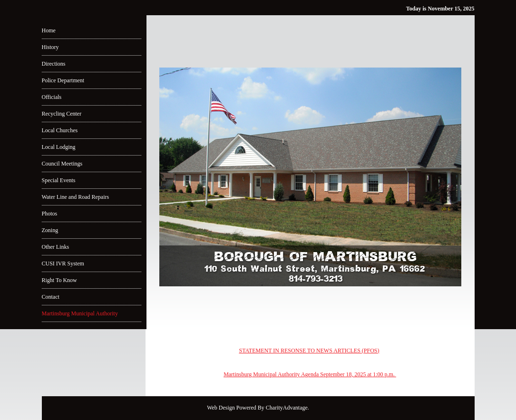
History (50, 47)
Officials (52, 97)
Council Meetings (62, 164)
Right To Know (59, 280)
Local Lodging (59, 147)
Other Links (56, 247)
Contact (51, 297)
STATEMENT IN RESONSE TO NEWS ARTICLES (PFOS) (309, 351)
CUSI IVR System (63, 264)
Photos (50, 214)
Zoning (50, 230)
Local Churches (60, 130)
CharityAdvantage (287, 408)
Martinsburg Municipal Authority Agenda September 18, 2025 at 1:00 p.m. (310, 374)
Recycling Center (62, 114)
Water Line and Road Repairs (76, 197)
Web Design (221, 408)
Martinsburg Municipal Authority (80, 313)
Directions (54, 64)
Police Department (63, 80)
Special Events (59, 180)
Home (49, 30)
